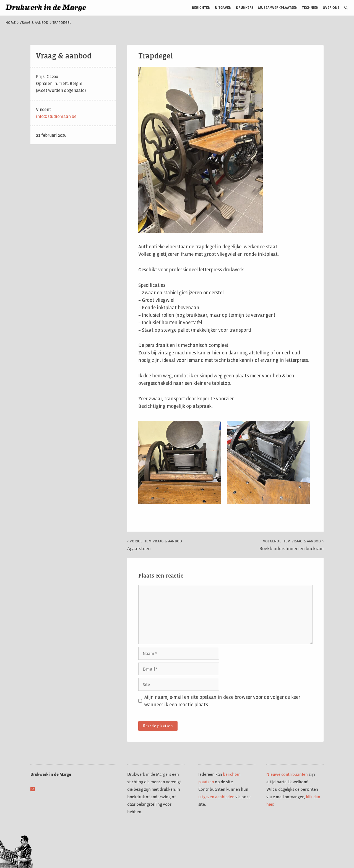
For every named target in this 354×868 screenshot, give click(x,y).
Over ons (331, 8)
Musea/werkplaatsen (278, 8)
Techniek (310, 8)
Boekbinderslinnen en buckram (291, 545)
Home (11, 23)
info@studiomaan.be (56, 116)
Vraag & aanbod (34, 23)
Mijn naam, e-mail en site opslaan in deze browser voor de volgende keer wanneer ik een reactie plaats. (222, 701)
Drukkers (245, 8)
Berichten (201, 8)
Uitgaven (223, 8)
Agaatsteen (155, 545)
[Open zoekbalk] (344, 8)
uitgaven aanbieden (216, 797)
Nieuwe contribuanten (287, 774)
